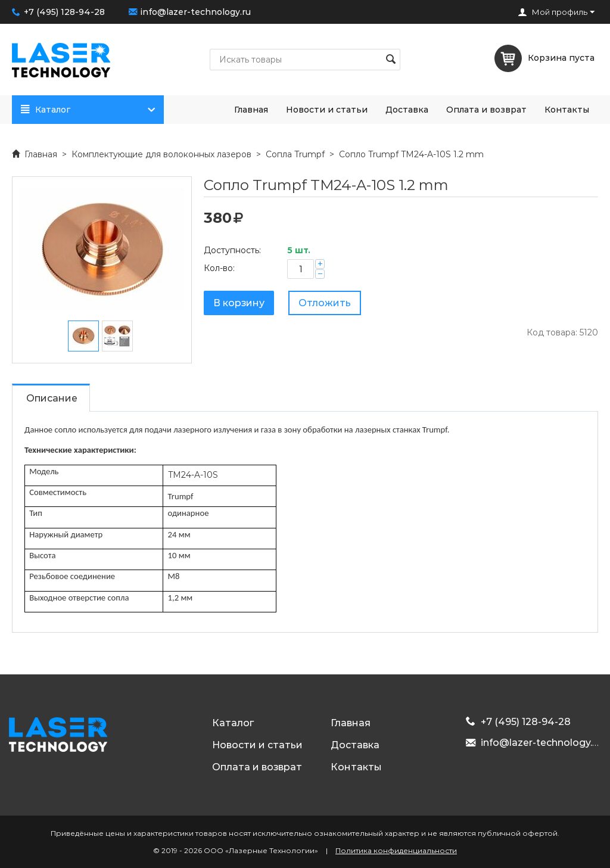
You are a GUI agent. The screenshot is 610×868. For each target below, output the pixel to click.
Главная (251, 110)
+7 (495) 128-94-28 (64, 12)
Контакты (567, 110)
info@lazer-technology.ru (196, 12)
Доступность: (232, 250)
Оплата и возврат (486, 110)
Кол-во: (219, 268)
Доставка (407, 110)
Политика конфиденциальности (396, 850)
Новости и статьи (327, 110)
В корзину (239, 303)
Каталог (91, 110)
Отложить (325, 303)
